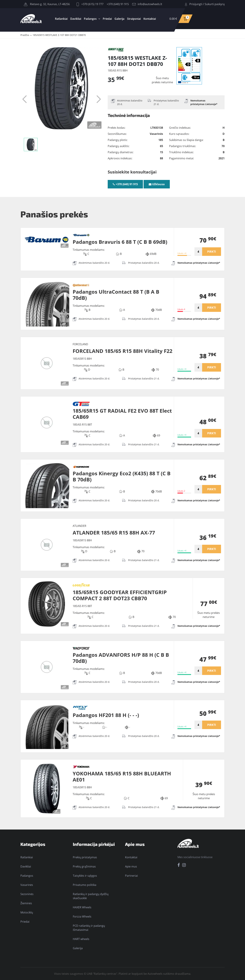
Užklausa (157, 184)
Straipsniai (134, 19)
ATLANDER (79, 526)
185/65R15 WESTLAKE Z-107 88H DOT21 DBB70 (59, 35)
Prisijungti (196, 4)
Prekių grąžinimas (84, 866)
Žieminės (26, 903)
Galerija (119, 19)
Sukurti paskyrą (215, 4)
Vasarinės (27, 885)
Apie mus (131, 866)
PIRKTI (212, 252)
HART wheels (81, 939)
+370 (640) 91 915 (118, 4)
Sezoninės (27, 894)
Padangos (90, 19)
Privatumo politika (85, 885)
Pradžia (25, 35)
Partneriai (131, 876)
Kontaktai (150, 19)
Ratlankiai (61, 19)
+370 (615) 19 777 (90, 4)
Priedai (107, 19)
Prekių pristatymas (85, 857)
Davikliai (76, 19)
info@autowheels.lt (147, 4)
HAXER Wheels (82, 907)
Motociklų (27, 912)
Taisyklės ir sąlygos (85, 876)
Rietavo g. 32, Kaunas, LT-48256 (47, 4)
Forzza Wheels (82, 917)
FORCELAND (80, 344)
